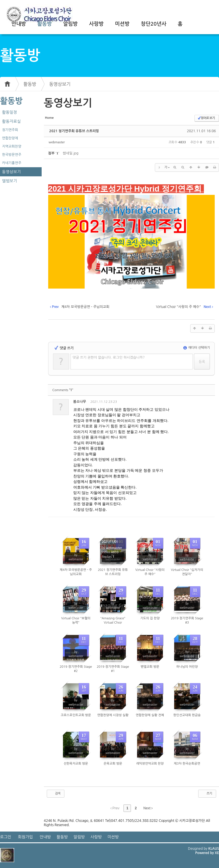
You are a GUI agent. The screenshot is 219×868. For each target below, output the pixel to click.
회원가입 (26, 837)
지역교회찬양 (12, 146)
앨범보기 (10, 181)
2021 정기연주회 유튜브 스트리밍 (74, 131)
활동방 (45, 24)
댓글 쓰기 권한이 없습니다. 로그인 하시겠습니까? (109, 358)
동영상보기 (60, 84)
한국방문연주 (12, 155)
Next (148, 808)
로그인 (6, 837)
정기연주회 (10, 130)
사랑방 (96, 24)
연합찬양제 (10, 138)
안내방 (19, 24)
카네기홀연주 (12, 163)
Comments (63, 390)
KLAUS (214, 849)
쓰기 (207, 793)
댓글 (206, 403)
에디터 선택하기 (197, 348)
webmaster (57, 142)
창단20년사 (154, 24)
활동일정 (10, 112)
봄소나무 (80, 402)
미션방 (122, 24)
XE (217, 853)
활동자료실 (11, 121)
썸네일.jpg (71, 153)
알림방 (71, 24)
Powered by (205, 853)
